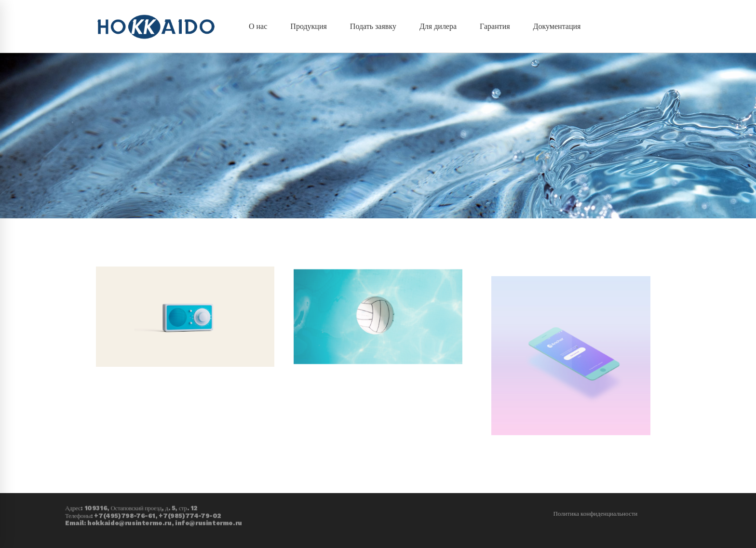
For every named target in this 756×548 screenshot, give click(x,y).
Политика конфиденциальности (595, 514)
